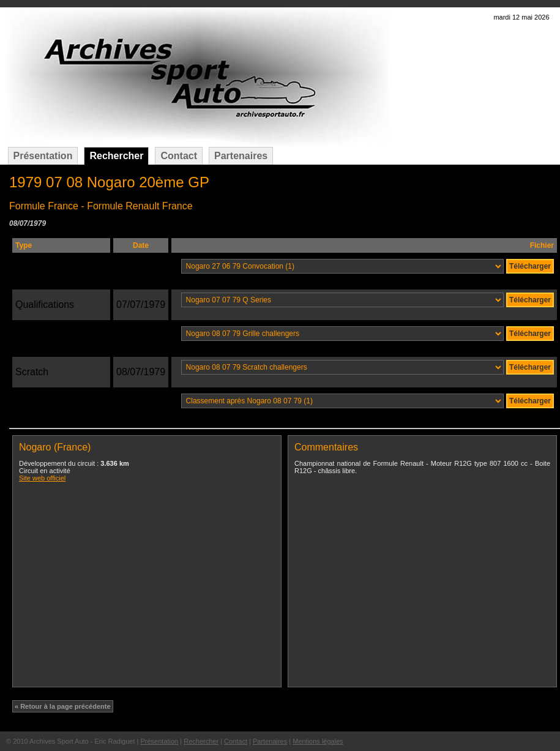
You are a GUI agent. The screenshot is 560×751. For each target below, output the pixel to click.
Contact (179, 156)
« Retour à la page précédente (63, 706)
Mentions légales (318, 741)
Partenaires (241, 156)
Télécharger (530, 266)
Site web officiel (42, 478)
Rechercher (116, 156)
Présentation (43, 156)
